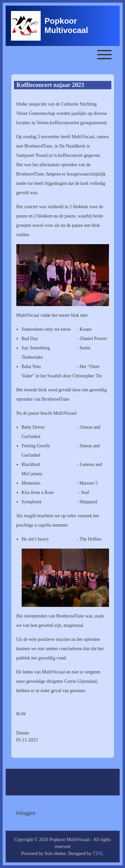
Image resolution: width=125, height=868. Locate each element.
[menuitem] (26, 813)
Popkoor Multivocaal (66, 25)
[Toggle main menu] (63, 55)
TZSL (98, 854)
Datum (23, 733)
